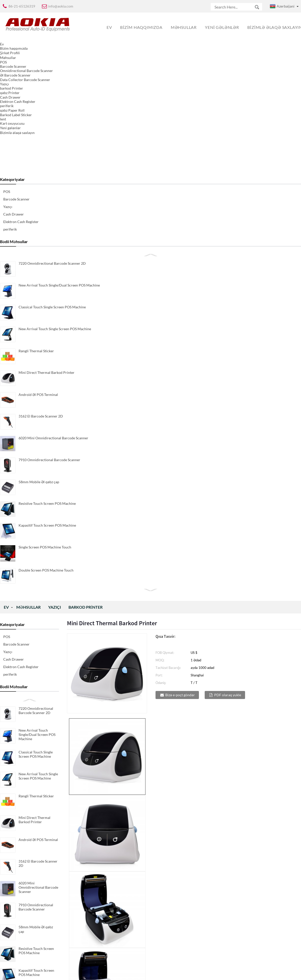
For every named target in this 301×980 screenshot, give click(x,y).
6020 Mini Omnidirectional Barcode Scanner (38, 328)
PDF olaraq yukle (228, 136)
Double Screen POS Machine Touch (34, 458)
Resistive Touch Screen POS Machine (36, 392)
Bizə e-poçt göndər (180, 136)
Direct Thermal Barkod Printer (246, 780)
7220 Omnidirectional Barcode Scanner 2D (36, 152)
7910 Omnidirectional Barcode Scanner (36, 348)
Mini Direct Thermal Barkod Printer (34, 261)
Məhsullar (28, 48)
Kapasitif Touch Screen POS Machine (36, 413)
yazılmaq (112, 943)
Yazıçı (55, 48)
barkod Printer (86, 48)
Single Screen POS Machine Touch (33, 435)
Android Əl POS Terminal (38, 281)
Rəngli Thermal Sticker (36, 237)
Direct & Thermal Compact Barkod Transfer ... (171, 782)
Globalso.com (195, 973)
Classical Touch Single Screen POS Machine (36, 195)
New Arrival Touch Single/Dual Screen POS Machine (37, 176)
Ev (6, 48)
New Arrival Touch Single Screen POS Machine (38, 217)
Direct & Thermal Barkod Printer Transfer (99, 780)
